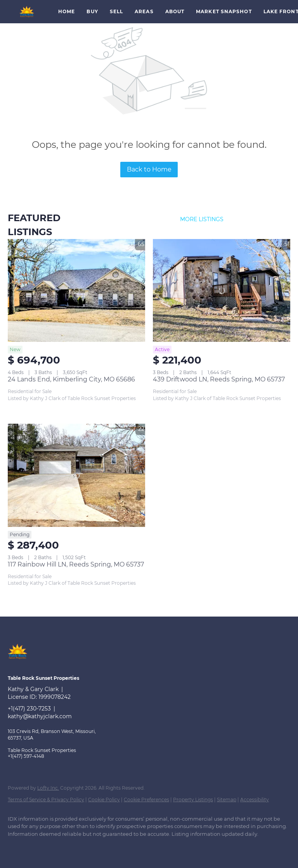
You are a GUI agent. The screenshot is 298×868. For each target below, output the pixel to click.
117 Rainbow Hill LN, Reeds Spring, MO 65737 (76, 564)
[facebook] (17, 847)
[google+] (40, 847)
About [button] (175, 11)
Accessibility (255, 800)
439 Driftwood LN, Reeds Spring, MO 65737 (219, 379)
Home (67, 11)
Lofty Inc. (48, 788)
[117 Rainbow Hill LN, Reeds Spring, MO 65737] (76, 475)
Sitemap (227, 800)
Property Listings (193, 800)
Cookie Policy (104, 800)
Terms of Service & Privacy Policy (46, 800)
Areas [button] (144, 11)
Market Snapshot (224, 11)
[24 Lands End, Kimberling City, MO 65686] (76, 291)
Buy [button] (92, 11)
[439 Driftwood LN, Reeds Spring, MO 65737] (222, 291)
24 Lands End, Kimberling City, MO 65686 (71, 379)
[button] (27, 12)
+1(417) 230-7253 (29, 709)
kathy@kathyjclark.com (40, 716)
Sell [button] (116, 11)
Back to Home (149, 169)
